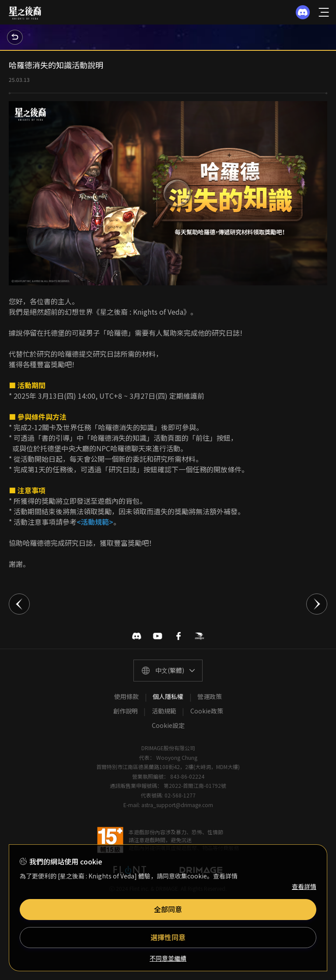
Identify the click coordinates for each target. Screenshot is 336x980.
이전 (19, 604)
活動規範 (164, 711)
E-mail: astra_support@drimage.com (168, 805)
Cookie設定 (168, 725)
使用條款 (126, 696)
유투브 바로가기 (157, 636)
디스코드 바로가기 (136, 636)
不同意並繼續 (168, 958)
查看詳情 (304, 886)
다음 (317, 604)
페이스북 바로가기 (178, 636)
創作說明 (126, 711)
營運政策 (210, 696)
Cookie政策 (207, 711)
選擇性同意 (168, 937)
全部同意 (168, 909)
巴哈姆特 (199, 636)
